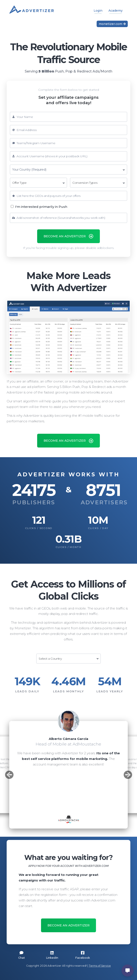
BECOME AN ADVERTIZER (68, 236)
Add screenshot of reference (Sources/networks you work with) (61, 218)
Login (98, 11)
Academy (116, 11)
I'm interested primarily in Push (39, 207)
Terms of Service (100, 966)
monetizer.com (112, 24)
